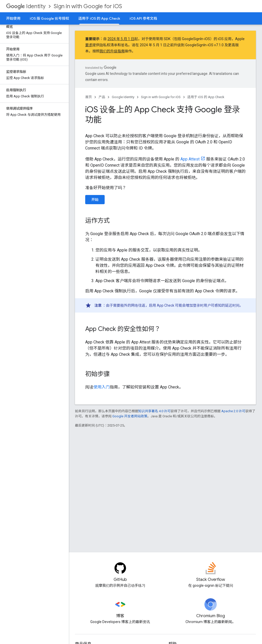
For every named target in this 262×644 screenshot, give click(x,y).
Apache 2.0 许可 (233, 411)
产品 (102, 97)
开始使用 (13, 18)
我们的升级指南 (112, 51)
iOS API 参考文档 (143, 18)
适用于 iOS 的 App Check (206, 97)
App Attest (190, 159)
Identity (26, 6)
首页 (89, 97)
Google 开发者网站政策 (130, 416)
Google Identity (123, 97)
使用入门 (102, 387)
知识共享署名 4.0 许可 (154, 411)
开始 (95, 200)
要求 (89, 45)
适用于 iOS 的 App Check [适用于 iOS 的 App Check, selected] (99, 18)
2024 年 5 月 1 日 (121, 39)
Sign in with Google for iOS (88, 6)
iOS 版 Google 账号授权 (49, 18)
